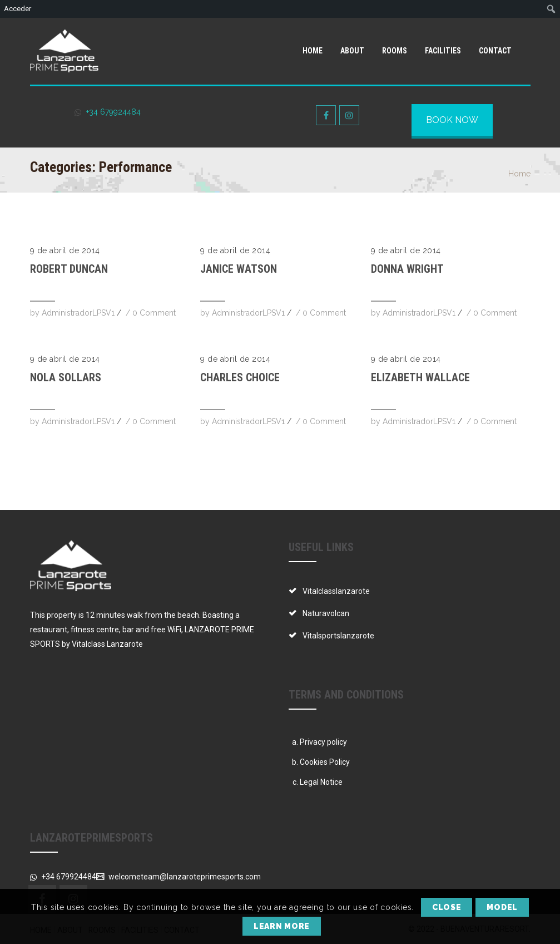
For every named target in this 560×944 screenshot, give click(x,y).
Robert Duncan (69, 269)
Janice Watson (239, 269)
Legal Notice (321, 782)
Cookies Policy (325, 762)
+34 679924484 (112, 112)
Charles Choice (240, 377)
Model (502, 907)
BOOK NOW (452, 120)
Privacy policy (323, 742)
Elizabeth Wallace (420, 377)
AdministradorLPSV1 (78, 313)
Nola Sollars (66, 377)
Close (447, 907)
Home (519, 174)
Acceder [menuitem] (18, 9)
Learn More (282, 926)
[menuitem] (551, 9)
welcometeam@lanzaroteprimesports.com (184, 877)
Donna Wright (407, 269)
